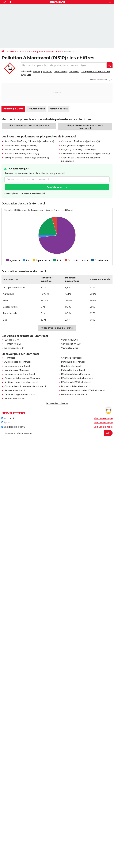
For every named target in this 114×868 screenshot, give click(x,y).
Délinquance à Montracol (17, 366)
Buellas (37, 71)
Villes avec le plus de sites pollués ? (29, 126)
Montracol (10, 358)
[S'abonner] (57, 433)
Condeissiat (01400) (71, 344)
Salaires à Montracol (14, 390)
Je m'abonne (54, 187)
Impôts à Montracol (14, 399)
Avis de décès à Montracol (18, 362)
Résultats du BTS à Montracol (76, 382)
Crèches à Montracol (72, 358)
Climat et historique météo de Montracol (25, 386)
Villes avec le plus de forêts (57, 328)
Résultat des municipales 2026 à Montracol (83, 390)
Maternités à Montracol (73, 370)
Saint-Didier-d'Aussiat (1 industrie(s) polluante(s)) (85, 154)
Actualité (11, 52)
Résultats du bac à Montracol (76, 374)
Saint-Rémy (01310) (14, 348)
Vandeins (74, 71)
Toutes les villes (70, 348)
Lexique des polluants (57, 403)
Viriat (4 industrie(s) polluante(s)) (77, 145)
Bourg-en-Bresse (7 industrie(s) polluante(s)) (27, 158)
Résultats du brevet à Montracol (77, 378)
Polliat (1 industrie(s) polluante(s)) (21, 145)
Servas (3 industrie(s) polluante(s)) (21, 150)
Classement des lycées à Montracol (22, 378)
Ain (59, 52)
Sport (6, 423)
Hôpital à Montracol (71, 366)
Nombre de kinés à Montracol (20, 374)
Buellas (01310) (12, 340)
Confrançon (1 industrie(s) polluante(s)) (80, 141)
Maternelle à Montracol (73, 362)
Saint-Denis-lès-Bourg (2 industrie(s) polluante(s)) (29, 141)
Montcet (47, 71)
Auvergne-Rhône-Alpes (43, 52)
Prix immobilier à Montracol (75, 386)
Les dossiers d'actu (13, 427)
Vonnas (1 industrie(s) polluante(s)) (22, 154)
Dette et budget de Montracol (19, 394)
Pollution (23, 52)
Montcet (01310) (13, 344)
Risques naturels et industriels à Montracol (85, 127)
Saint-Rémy (61, 71)
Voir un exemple (103, 418)
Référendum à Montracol (74, 394)
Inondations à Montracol (17, 370)
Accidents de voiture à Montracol (21, 382)
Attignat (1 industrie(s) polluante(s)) (79, 150)
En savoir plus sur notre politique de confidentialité (25, 193)
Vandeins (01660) (70, 340)
